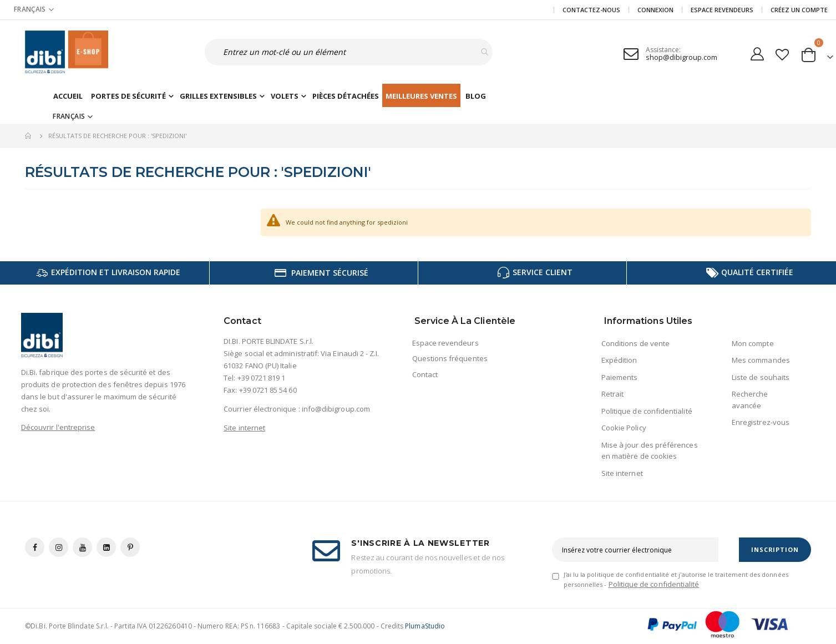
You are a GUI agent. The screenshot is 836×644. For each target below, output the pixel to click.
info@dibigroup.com (336, 409)
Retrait (612, 394)
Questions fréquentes (450, 358)
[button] (782, 52)
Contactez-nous (591, 10)
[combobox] (335, 52)
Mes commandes (761, 360)
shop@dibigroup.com (682, 57)
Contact (425, 374)
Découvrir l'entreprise (58, 427)
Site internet (244, 428)
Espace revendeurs (722, 10)
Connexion (655, 10)
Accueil (29, 136)
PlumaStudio (425, 626)
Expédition (619, 360)
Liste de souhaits (761, 377)
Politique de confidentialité (647, 411)
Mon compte (753, 343)
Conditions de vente (635, 343)
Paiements (620, 377)
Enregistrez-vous (761, 422)
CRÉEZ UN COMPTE (799, 10)
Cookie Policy (624, 428)
